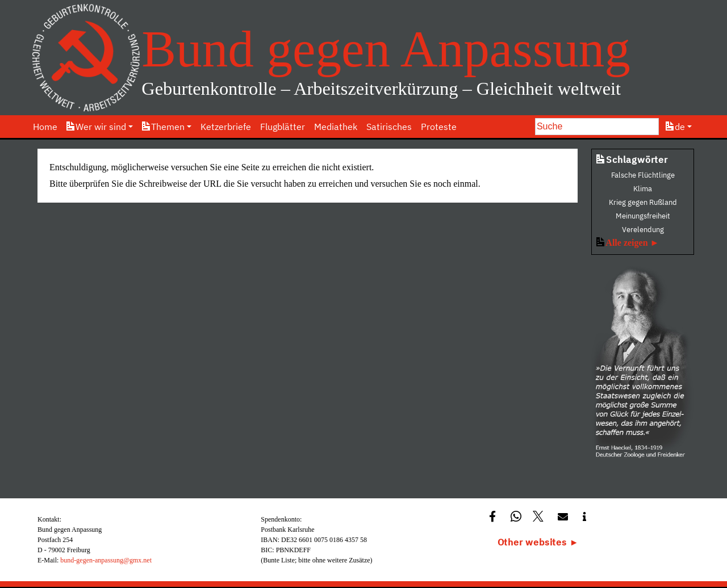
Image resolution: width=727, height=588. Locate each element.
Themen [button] (163, 127)
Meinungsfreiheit (643, 216)
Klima (643, 189)
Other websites (532, 542)
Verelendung (643, 230)
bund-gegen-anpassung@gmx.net (106, 560)
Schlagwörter (632, 159)
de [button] (675, 127)
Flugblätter (283, 127)
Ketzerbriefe (226, 127)
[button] (494, 516)
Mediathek (336, 127)
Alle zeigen (626, 243)
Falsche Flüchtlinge (643, 175)
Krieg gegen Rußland (643, 202)
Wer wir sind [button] (96, 127)
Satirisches (389, 127)
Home (45, 127)
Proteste (439, 127)
